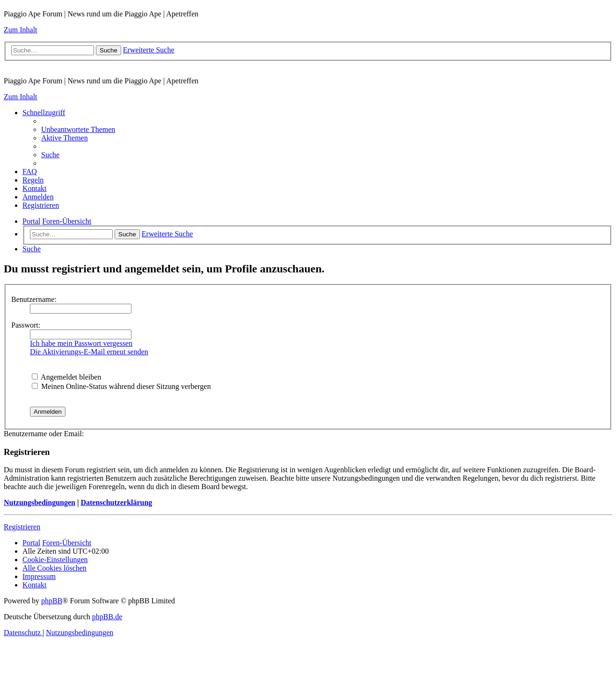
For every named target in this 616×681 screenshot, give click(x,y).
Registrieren (22, 527)
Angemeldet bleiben (66, 377)
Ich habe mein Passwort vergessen (81, 343)
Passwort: (26, 325)
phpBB (52, 601)
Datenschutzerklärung (116, 502)
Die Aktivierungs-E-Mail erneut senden (89, 352)
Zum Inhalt (21, 30)
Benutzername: (34, 299)
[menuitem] (78, 129)
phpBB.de (107, 617)
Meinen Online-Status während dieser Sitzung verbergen (121, 386)
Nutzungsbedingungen (40, 502)
